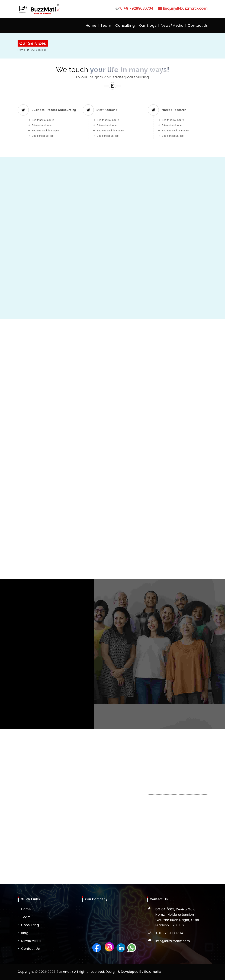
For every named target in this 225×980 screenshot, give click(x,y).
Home (91, 25)
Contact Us (198, 25)
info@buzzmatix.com (173, 941)
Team (106, 25)
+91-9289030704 (136, 8)
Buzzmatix (153, 972)
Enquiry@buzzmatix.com (183, 8)
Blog (25, 933)
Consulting (125, 25)
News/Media (172, 25)
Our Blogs (148, 25)
